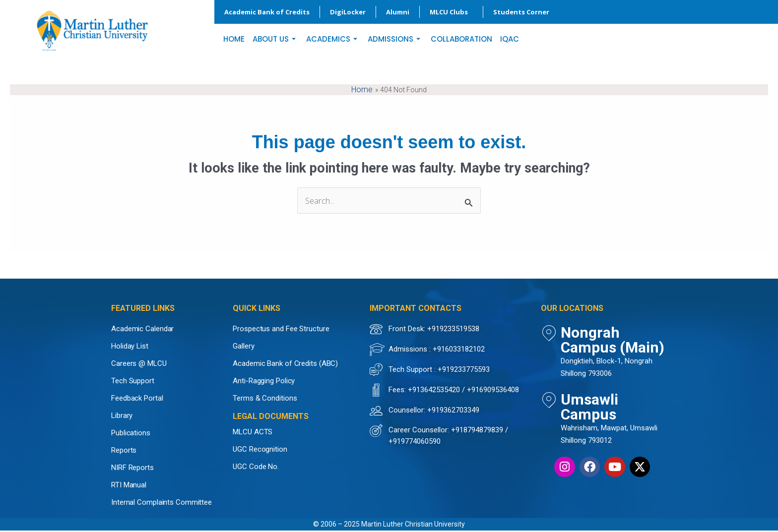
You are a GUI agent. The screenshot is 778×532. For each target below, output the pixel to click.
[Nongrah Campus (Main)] (549, 335)
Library (122, 417)
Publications (131, 434)
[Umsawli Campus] (549, 383)
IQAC (510, 39)
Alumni (398, 12)
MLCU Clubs (451, 12)
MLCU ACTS (253, 433)
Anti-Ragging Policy (264, 382)
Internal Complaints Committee (162, 504)
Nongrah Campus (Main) (611, 332)
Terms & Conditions (265, 400)
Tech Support (133, 382)
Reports (124, 452)
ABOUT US (275, 39)
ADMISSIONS (395, 39)
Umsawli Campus (596, 380)
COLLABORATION (461, 39)
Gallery (243, 348)
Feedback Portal (137, 400)
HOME (234, 39)
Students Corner (524, 12)
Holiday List (130, 348)
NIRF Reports (132, 469)
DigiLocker (348, 12)
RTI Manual (129, 486)
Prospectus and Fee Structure (281, 330)
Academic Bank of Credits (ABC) (285, 365)
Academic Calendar (142, 330)
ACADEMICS (333, 39)
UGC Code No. (256, 468)
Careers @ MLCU (139, 365)
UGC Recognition (260, 451)
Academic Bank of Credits (267, 12)
